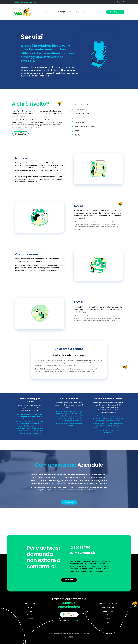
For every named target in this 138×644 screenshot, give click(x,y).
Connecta (86, 634)
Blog (30, 611)
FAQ (108, 623)
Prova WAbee (30, 604)
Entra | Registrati (115, 12)
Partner (30, 619)
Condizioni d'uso (108, 607)
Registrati (108, 615)
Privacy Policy (108, 611)
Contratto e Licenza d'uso (108, 604)
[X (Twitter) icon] (122, 2)
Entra (108, 619)
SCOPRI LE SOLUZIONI (69, 621)
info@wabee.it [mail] (30, 2)
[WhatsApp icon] (118, 2)
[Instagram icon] (124, 2)
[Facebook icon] (120, 2)
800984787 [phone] (19, 2)
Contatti (30, 615)
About (30, 607)
